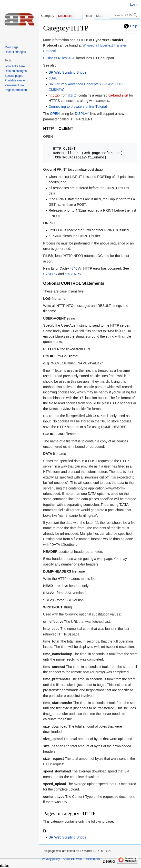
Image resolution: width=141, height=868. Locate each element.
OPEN (55, 114)
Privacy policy (51, 859)
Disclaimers (92, 859)
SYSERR (50, 274)
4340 (74, 268)
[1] (71, 95)
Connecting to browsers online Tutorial (78, 107)
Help (134, 26)
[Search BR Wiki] (125, 15)
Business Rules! (55, 58)
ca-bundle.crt (118, 95)
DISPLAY (82, 114)
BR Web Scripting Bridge (67, 72)
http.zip (54, 95)
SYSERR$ (73, 274)
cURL (53, 78)
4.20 (72, 58)
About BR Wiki (72, 859)
